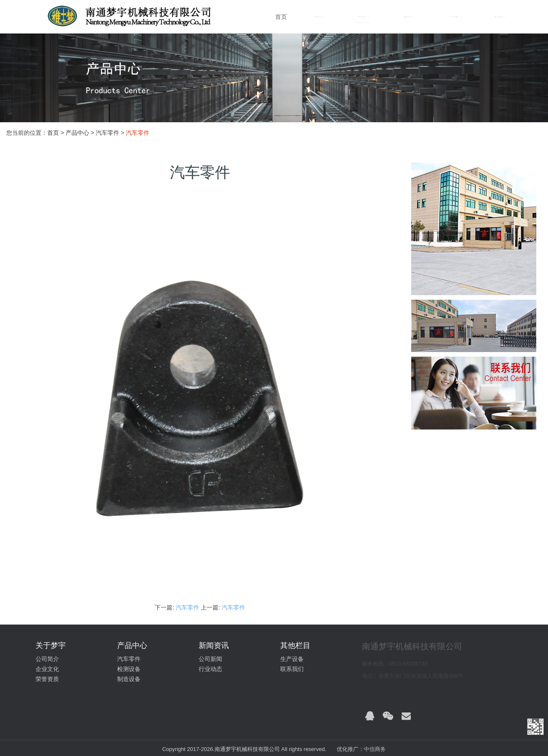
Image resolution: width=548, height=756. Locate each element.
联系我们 (292, 669)
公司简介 (47, 659)
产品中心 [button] (363, 17)
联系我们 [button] (500, 17)
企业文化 (47, 669)
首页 (281, 17)
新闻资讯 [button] (409, 17)
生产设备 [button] (455, 17)
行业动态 (210, 669)
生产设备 (292, 659)
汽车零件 (188, 607)
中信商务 (375, 749)
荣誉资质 (47, 679)
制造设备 (129, 679)
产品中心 (77, 133)
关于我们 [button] (318, 17)
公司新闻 (210, 659)
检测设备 (129, 669)
